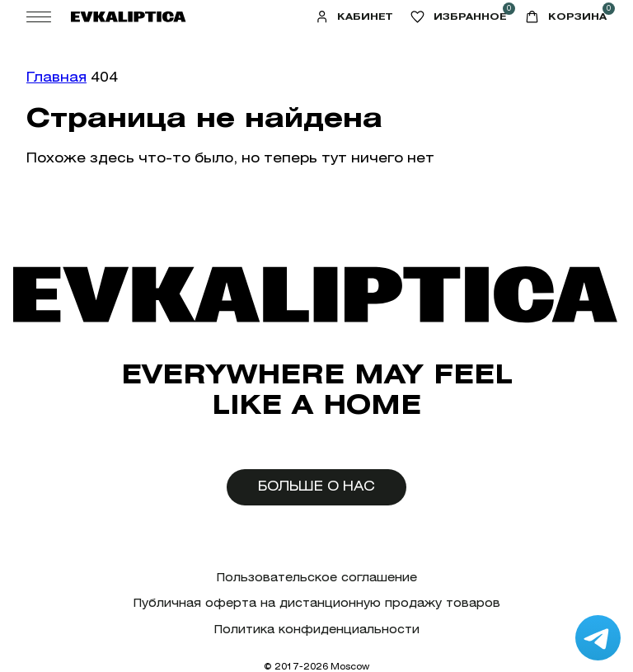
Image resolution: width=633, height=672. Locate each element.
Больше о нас (316, 486)
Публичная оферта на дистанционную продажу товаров (317, 603)
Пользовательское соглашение (317, 578)
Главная (56, 77)
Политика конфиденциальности (317, 630)
